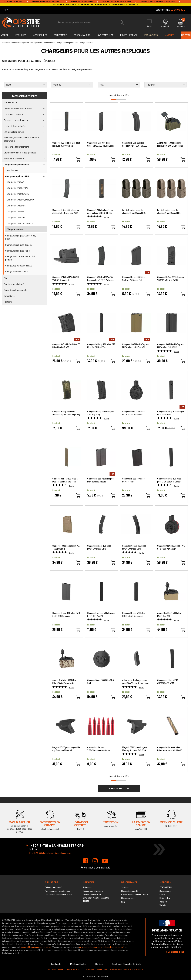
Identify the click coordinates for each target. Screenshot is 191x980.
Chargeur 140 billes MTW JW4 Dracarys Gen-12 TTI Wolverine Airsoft (101, 279)
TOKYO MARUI (166, 887)
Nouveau (186, 35)
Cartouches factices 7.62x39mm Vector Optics (99, 749)
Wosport (163, 902)
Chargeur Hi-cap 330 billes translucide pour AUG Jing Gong (66, 413)
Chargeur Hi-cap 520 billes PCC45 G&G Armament (134, 615)
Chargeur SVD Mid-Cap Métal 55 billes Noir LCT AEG (66, 346)
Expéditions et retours (93, 891)
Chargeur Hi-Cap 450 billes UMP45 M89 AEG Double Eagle (100, 144)
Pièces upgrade (129, 35)
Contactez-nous (175, 952)
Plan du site (55, 964)
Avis (106, 217)
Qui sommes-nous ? (54, 887)
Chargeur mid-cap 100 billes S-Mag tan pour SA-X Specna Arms (65, 480)
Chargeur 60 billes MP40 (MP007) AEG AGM (168, 682)
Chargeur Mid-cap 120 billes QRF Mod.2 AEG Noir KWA (101, 346)
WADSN (163, 905)
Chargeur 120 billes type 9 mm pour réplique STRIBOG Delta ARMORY (100, 212)
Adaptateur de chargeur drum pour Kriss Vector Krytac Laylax (136, 682)
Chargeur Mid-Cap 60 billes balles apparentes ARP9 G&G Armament (170, 749)
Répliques (21, 35)
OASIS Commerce (101, 977)
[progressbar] (119, 99)
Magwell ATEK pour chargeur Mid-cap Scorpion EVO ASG (135, 749)
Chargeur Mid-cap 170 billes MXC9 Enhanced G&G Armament (99, 547)
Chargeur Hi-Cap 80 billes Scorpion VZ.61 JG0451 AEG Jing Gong (135, 144)
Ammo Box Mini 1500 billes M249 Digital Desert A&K (64, 682)
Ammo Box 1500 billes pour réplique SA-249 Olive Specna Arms (170, 144)
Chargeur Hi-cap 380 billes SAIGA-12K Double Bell (133, 279)
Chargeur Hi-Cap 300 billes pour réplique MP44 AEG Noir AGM (66, 212)
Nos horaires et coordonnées (58, 891)
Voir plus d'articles (119, 788)
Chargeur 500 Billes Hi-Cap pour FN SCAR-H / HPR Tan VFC (136, 346)
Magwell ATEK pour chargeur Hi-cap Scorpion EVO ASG (66, 749)
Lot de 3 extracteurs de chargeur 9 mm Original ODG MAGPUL (134, 212)
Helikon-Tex (165, 898)
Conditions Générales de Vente (127, 964)
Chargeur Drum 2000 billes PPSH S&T (101, 682)
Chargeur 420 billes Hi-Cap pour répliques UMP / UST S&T (66, 144)
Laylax (162, 895)
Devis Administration (92, 895)
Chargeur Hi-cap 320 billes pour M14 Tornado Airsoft (101, 480)
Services (125, 887)
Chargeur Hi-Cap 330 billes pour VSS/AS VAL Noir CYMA (171, 279)
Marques (169, 35)
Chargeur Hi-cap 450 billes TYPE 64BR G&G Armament (66, 615)
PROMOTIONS (151, 35)
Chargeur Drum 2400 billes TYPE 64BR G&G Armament (171, 547)
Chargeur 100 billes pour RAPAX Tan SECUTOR (66, 547)
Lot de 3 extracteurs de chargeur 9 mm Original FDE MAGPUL (169, 212)
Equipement (60, 35)
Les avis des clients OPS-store (58, 895)
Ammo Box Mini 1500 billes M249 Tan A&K (169, 615)
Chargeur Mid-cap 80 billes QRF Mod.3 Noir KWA (171, 413)
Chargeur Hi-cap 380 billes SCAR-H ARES (133, 480)
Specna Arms (165, 891)
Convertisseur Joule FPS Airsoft (135, 895)
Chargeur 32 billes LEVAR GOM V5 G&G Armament (66, 279)
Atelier (4, 35)
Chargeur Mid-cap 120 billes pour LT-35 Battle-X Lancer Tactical (169, 480)
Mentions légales (78, 964)
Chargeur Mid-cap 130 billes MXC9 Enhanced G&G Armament (134, 547)
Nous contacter (128, 898)
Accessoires (40, 35)
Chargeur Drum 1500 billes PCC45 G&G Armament (133, 413)
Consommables (82, 35)
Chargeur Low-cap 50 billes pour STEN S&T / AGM (101, 615)
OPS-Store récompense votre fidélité (96, 899)
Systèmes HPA (105, 35)
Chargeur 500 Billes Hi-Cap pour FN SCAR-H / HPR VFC (171, 346)
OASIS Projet (88, 977)
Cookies (99, 964)
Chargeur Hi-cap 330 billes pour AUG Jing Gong (101, 413)
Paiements (88, 887)
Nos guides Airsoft (130, 891)
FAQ (123, 902)
